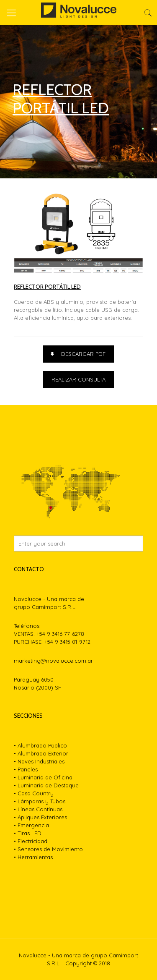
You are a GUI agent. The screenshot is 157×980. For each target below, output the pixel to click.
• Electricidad (31, 841)
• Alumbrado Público (40, 745)
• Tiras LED (28, 833)
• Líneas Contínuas (38, 809)
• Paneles (26, 769)
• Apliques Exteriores (40, 817)
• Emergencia (31, 825)
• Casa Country (34, 793)
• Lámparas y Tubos (40, 801)
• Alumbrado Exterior (41, 753)
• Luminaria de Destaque (46, 785)
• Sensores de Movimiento (48, 849)
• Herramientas (33, 857)
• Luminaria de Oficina (43, 777)
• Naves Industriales (39, 761)
